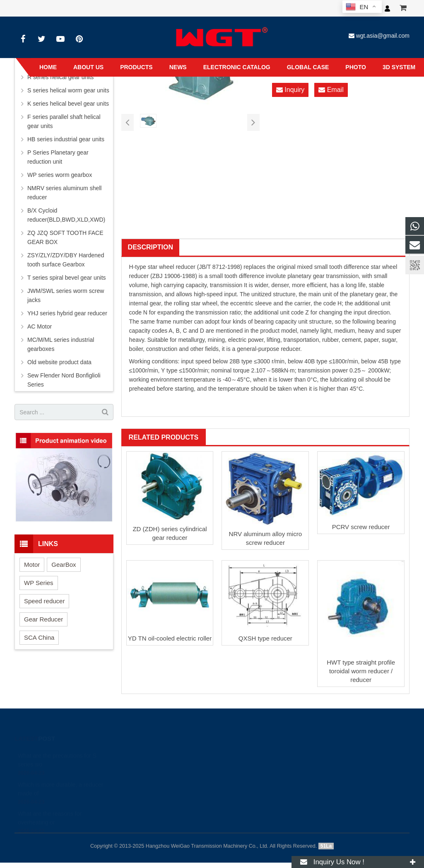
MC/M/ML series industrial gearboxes (61, 344)
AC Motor (40, 326)
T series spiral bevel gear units (67, 278)
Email (331, 90)
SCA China (39, 637)
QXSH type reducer (265, 638)
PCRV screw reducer (361, 527)
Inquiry (290, 90)
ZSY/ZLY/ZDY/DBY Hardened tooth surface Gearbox (66, 260)
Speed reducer (44, 601)
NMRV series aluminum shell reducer (64, 193)
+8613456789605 (202, 775)
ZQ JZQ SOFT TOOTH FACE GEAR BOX (65, 237)
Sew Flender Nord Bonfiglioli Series (64, 380)
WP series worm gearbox (60, 175)
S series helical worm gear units (68, 90)
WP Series (39, 583)
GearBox (64, 565)
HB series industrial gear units (66, 139)
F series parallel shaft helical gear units (64, 121)
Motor (32, 565)
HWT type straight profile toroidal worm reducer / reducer (361, 671)
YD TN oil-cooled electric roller (170, 638)
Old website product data (59, 362)
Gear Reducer (43, 619)
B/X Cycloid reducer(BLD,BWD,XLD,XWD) (66, 215)
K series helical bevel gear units (68, 104)
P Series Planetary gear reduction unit (58, 157)
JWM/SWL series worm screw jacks (66, 295)
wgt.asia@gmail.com (383, 36)
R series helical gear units (60, 77)
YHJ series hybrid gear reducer (67, 313)
